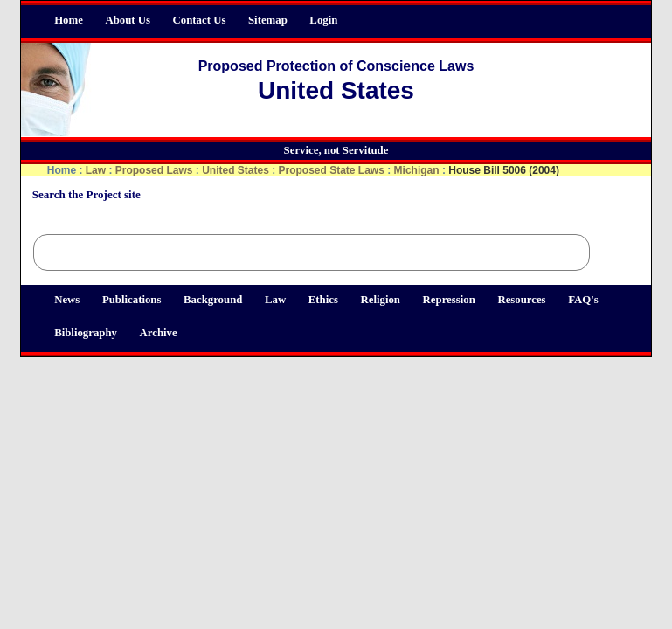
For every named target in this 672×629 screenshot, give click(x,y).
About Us (128, 20)
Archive (159, 333)
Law (275, 300)
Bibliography (86, 333)
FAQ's (583, 300)
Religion (380, 300)
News (67, 300)
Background (213, 300)
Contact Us (200, 20)
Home (69, 20)
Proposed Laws (154, 170)
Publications (132, 300)
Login (323, 20)
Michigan (417, 170)
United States (236, 170)
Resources (521, 300)
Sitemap (268, 20)
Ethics (323, 300)
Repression (449, 300)
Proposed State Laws (332, 170)
